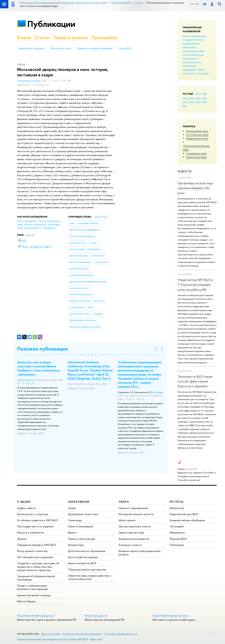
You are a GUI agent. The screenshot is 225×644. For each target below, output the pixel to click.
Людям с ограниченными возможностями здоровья (32, 587)
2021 (185, 102)
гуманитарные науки (194, 51)
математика (189, 66)
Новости (185, 171)
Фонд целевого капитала (32, 551)
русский (30, 235)
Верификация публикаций (32, 48)
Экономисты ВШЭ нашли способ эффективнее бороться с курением (195, 381)
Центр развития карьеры (83, 557)
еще (185, 106)
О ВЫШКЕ (24, 502)
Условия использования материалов (82, 634)
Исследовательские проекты (136, 514)
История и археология (36, 225)
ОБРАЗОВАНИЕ (79, 502)
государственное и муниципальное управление (193, 43)
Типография (177, 526)
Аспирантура (76, 545)
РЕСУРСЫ (177, 502)
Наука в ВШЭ (125, 48)
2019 (198, 102)
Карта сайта (96, 639)
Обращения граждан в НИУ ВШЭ (37, 545)
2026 (204, 94)
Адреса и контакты (51, 634)
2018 (204, 102)
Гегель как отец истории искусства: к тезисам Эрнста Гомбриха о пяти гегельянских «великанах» (39, 368)
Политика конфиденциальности (121, 634)
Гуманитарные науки (197, 131)
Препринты (104, 37)
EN (197, 4)
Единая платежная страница (34, 595)
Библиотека (177, 508)
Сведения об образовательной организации (36, 578)
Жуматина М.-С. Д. (27, 380)
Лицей (72, 508)
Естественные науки (197, 135)
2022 (204, 98)
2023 (198, 98)
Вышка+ (72, 532)
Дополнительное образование (87, 551)
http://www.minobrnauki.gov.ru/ (36, 616)
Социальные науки (196, 153)
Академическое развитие (134, 539)
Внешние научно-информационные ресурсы (140, 553)
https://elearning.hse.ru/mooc (170, 616)
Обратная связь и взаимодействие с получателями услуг (90, 577)
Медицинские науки (197, 138)
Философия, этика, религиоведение (39, 226)
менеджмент (190, 69)
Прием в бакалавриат (81, 526)
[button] (77, 355)
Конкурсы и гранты (130, 545)
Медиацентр (177, 532)
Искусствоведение (27, 221)
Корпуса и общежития (30, 532)
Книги (24, 37)
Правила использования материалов (95, 48)
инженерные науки (193, 55)
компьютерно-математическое (192, 60)
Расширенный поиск (61, 48)
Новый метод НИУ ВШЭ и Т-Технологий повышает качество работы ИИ (195, 285)
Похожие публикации (42, 349)
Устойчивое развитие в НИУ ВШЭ (37, 520)
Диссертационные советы (135, 526)
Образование (49, 228)
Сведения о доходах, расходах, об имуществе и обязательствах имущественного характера (38, 567)
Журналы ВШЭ (178, 539)
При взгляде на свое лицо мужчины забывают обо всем (195, 188)
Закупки (22, 539)
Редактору (212, 633)
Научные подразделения (133, 508)
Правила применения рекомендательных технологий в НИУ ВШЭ (52, 639)
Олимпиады (75, 520)
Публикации (51, 24)
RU (192, 4)
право (201, 69)
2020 (192, 102)
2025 (185, 98)
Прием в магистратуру (82, 539)
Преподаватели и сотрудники (35, 526)
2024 (192, 98)
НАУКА (124, 502)
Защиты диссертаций (131, 532)
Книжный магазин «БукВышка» (187, 520)
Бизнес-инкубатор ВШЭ (82, 563)
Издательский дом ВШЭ (184, 514)
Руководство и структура (33, 514)
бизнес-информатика (194, 36)
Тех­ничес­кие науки (196, 157)
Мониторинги (127, 520)
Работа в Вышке (26, 601)
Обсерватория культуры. (29, 81)
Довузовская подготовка (83, 514)
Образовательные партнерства (87, 569)
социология (189, 73)
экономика (203, 73)
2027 (198, 94)
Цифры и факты (26, 508)
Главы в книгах (71, 37)
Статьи (42, 37)
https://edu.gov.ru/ (96, 616)
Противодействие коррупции (35, 557)
